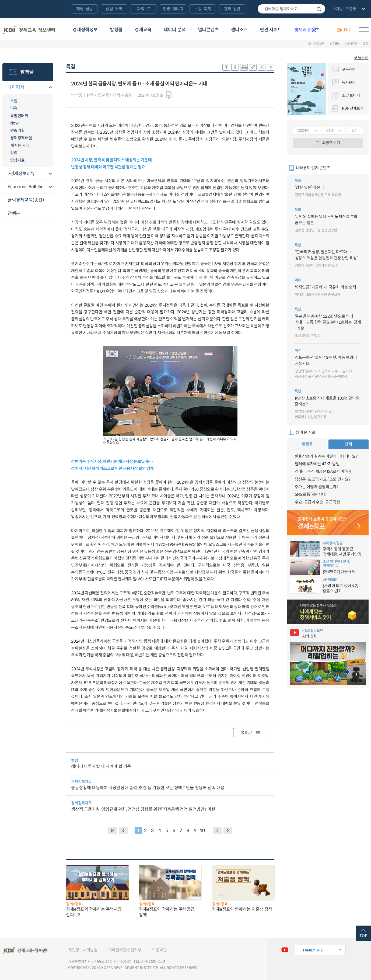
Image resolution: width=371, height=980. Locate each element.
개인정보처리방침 (83, 950)
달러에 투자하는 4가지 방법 (317, 464)
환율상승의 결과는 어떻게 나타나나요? (326, 456)
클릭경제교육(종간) (26, 200)
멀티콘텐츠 (208, 30)
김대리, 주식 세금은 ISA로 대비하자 (323, 471)
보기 (354, 131)
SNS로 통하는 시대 (310, 494)
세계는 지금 (20, 145)
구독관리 (361, 58)
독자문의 (349, 82)
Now (14, 123)
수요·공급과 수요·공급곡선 (317, 502)
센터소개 (239, 30)
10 (202, 831)
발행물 (116, 30)
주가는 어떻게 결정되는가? (317, 487)
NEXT (217, 831)
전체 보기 (349, 9)
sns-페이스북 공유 (235, 67)
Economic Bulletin (26, 187)
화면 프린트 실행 (244, 67)
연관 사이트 (271, 30)
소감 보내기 (351, 95)
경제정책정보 (85, 30)
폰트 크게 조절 (262, 67)
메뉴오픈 (50, 88)
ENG (347, 30)
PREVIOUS (123, 831)
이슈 (14, 108)
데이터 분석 (175, 30)
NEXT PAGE (228, 831)
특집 (365, 44)
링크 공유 (253, 67)
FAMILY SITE (313, 950)
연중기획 (17, 131)
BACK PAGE (113, 831)
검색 (319, 9)
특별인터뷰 (19, 116)
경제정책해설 (21, 138)
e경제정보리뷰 (21, 174)
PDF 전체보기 (353, 108)
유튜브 (285, 950)
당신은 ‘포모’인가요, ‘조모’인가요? (323, 479)
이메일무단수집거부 (125, 950)
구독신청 (349, 70)
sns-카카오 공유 (226, 67)
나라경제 (351, 44)
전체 (348, 444)
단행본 (14, 214)
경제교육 (143, 30)
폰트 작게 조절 (271, 67)
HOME (319, 44)
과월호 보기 (331, 143)
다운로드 (169, 95)
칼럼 (14, 153)
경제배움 (307, 30)
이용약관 (160, 950)
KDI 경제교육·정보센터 (29, 30)
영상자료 (17, 160)
